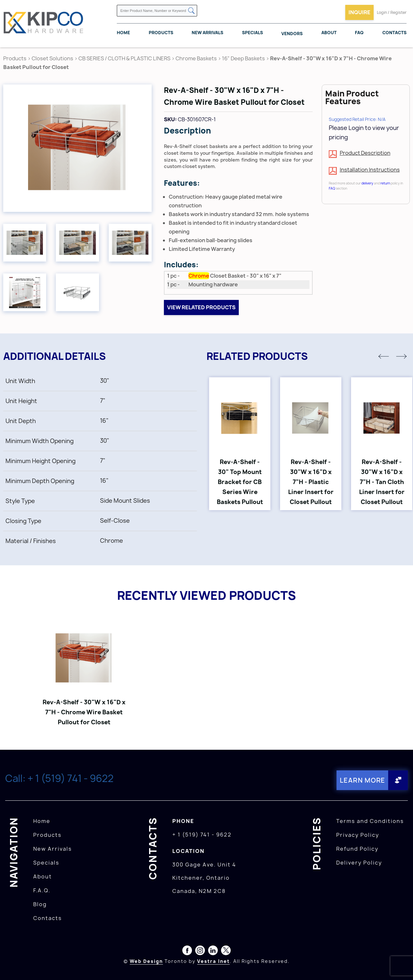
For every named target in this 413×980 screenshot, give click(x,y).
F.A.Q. (42, 890)
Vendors (292, 34)
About (329, 33)
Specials (252, 33)
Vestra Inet (213, 961)
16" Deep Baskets (243, 58)
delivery (367, 183)
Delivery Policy (359, 863)
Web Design (146, 961)
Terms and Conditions (370, 821)
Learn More (363, 780)
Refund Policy (357, 849)
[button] (384, 356)
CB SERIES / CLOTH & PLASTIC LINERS (124, 58)
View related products (201, 307)
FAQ (359, 33)
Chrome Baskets (196, 58)
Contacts (394, 33)
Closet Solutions (52, 58)
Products (161, 33)
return (385, 183)
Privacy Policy (358, 835)
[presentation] (401, 966)
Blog (40, 904)
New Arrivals (207, 33)
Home (123, 33)
